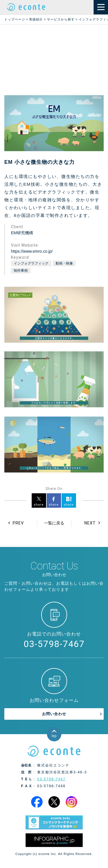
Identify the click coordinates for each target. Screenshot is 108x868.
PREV (18, 523)
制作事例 (21, 271)
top (54, 736)
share (39, 505)
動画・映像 (64, 263)
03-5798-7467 (54, 644)
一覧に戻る (54, 523)
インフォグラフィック (31, 263)
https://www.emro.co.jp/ (32, 251)
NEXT (90, 523)
